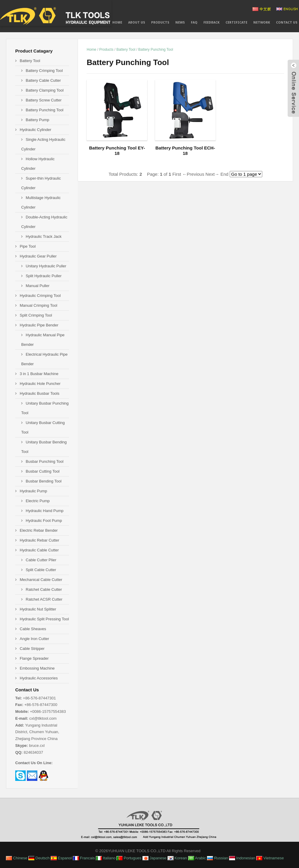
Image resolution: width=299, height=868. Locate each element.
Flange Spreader (34, 658)
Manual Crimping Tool (39, 305)
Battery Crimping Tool (44, 71)
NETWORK (262, 23)
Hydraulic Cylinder (35, 130)
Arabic (197, 858)
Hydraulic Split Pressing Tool (44, 619)
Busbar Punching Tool (45, 461)
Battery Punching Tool (156, 50)
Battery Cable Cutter (43, 80)
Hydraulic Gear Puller (38, 256)
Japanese (154, 858)
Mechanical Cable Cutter (41, 580)
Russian (218, 858)
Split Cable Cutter (41, 570)
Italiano (106, 858)
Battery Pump (37, 120)
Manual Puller (38, 286)
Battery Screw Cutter (44, 100)
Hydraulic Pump (33, 491)
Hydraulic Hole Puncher (40, 384)
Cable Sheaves (33, 629)
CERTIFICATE (236, 23)
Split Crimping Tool (36, 315)
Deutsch (39, 858)
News (180, 23)
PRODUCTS (160, 23)
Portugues (129, 858)
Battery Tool (126, 50)
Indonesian (242, 858)
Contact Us (287, 23)
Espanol (61, 858)
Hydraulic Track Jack (44, 236)
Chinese (17, 858)
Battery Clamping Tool (45, 90)
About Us (137, 23)
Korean (177, 858)
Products (106, 50)
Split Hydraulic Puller (44, 276)
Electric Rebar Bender (39, 530)
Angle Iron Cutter (34, 639)
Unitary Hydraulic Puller (46, 266)
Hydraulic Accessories (39, 678)
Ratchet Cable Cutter (44, 589)
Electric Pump (38, 501)
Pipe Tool (28, 246)
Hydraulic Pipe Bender (39, 325)
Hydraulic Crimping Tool (40, 296)
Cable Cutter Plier (41, 560)
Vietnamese (270, 858)
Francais (84, 858)
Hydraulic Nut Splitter (38, 609)
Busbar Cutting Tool (43, 471)
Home (117, 23)
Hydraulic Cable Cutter (39, 550)
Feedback (211, 23)
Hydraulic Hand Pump (45, 511)
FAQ (194, 23)
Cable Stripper (32, 649)
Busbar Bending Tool (44, 481)
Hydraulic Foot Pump (44, 521)
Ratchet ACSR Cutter (44, 599)
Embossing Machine (37, 668)
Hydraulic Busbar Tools (40, 393)
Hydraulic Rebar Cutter (39, 540)
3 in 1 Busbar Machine (39, 374)
